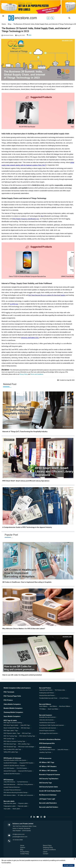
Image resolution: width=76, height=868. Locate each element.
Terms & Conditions (49, 850)
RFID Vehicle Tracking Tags (27, 736)
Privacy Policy (24, 374)
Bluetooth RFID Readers (25, 771)
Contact (46, 854)
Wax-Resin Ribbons (65, 706)
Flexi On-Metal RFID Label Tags (12, 749)
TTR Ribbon (42, 709)
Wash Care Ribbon (53, 709)
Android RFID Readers (10, 771)
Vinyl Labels (7, 809)
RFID (30, 35)
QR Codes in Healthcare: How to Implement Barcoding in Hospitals (27, 582)
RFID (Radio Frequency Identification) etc (26, 219)
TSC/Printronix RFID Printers (47, 750)
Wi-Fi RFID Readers (9, 768)
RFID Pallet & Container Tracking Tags (14, 741)
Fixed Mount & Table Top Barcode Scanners (52, 725)
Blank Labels (16, 809)
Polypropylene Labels (10, 806)
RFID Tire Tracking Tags (10, 736)
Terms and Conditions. (37, 374)
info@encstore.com (19, 834)
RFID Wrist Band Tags (10, 744)
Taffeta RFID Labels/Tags (11, 752)
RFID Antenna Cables (10, 795)
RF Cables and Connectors (25, 795)
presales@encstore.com (20, 837)
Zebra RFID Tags (25, 725)
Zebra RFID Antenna (9, 782)
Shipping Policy (48, 847)
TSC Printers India (60, 690)
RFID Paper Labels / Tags (11, 731)
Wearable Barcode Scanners (47, 717)
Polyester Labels (23, 803)
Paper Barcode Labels (10, 803)
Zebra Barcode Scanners (46, 720)
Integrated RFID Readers (26, 763)
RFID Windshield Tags (10, 747)
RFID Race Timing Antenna (25, 784)
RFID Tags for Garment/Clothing (13, 723)
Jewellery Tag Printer (45, 752)
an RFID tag (14, 304)
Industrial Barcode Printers (47, 695)
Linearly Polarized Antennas (12, 787)
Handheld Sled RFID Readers (12, 774)
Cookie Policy (25, 854)
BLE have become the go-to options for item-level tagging (47, 295)
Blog (10, 24)
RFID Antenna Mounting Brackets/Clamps (16, 793)
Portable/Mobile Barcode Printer (48, 698)
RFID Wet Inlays (25, 728)
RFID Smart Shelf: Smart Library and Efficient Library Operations (26, 481)
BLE (42, 216)
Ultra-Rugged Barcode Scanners (48, 733)
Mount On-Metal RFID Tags (11, 728)
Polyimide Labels (23, 806)
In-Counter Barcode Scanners (48, 728)
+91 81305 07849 (18, 840)
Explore (23, 847)
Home (4, 24)
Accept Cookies (69, 865)
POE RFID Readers (22, 768)
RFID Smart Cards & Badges (26, 747)
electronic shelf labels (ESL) (30, 338)
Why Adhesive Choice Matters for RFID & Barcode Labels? (24, 629)
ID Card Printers (64, 698)
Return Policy (47, 846)
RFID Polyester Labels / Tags (12, 733)
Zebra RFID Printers (63, 750)
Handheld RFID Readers (10, 763)
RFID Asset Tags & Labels (11, 725)
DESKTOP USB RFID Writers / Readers (14, 766)
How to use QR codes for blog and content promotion (22, 675)
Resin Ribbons (43, 706)
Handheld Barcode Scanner (47, 723)
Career (45, 852)
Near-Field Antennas (9, 784)
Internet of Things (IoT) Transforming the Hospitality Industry (25, 432)
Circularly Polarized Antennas (12, 790)
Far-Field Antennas (23, 782)
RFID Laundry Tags (9, 739)
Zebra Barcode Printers (46, 690)
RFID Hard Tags (26, 733)
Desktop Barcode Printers (47, 693)
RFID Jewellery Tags (24, 744)
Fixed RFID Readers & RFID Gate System (15, 760)
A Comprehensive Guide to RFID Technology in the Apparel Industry (27, 527)
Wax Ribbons (53, 706)
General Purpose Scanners (47, 731)
